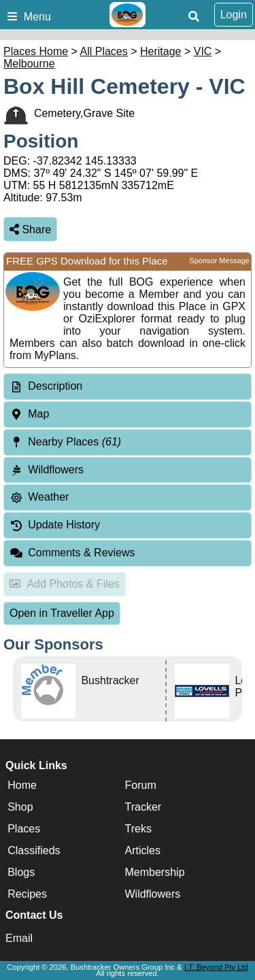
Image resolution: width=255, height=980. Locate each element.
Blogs (21, 872)
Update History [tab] (55, 525)
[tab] (128, 387)
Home (22, 785)
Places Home (36, 51)
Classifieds (34, 850)
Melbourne (29, 64)
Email (19, 938)
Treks (138, 829)
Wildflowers (153, 894)
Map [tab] (29, 414)
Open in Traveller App (62, 613)
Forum (141, 785)
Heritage (160, 51)
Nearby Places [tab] (65, 442)
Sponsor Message (219, 260)
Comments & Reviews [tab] (72, 553)
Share (30, 230)
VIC (203, 51)
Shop (20, 807)
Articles (143, 850)
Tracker (143, 807)
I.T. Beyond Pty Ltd (216, 967)
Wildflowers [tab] (47, 470)
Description (55, 386)
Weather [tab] (39, 497)
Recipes (27, 894)
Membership (155, 872)
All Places (104, 51)
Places (24, 829)
